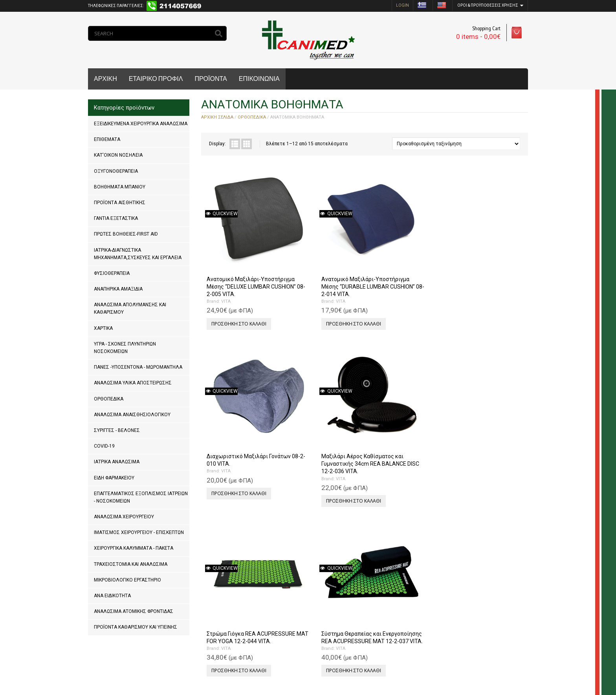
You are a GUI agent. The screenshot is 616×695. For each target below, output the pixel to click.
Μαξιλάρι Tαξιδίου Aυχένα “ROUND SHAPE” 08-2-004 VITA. (402, 558)
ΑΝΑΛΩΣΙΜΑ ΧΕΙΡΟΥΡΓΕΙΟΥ (124, 517)
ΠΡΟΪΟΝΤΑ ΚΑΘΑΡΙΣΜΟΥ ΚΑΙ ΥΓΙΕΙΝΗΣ (136, 627)
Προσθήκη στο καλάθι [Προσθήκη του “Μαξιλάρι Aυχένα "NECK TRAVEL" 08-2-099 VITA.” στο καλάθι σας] (482, 435)
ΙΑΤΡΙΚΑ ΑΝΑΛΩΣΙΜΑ (117, 462)
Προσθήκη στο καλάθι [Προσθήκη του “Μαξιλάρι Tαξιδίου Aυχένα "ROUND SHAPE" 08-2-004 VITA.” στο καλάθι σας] (401, 595)
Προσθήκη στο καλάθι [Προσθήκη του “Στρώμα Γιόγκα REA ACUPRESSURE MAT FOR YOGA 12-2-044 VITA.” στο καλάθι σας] (237, 443)
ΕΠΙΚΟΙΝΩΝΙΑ (259, 79)
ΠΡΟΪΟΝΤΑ (211, 79)
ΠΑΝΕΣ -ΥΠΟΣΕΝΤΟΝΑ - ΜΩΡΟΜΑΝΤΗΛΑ (138, 367)
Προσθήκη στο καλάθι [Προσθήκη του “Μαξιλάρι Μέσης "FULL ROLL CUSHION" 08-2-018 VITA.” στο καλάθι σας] (482, 587)
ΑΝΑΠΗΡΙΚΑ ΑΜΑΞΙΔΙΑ (118, 289)
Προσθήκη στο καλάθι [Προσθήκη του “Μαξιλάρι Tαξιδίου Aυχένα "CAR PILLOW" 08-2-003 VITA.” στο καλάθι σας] (319, 587)
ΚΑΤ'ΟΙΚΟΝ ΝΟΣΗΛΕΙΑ (118, 155)
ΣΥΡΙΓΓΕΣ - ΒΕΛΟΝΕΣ (117, 430)
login (402, 5)
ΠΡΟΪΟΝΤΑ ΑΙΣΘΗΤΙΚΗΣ (120, 203)
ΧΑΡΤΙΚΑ (103, 328)
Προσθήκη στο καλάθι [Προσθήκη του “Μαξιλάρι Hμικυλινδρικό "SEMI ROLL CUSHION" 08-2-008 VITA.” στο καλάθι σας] (237, 595)
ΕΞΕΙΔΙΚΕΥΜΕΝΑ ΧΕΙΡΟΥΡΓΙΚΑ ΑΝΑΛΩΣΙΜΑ (141, 124)
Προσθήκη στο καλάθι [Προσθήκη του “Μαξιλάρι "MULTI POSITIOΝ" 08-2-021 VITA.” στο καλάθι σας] (401, 435)
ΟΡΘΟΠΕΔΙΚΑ (109, 399)
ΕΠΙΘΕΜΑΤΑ (107, 139)
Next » (233, 629)
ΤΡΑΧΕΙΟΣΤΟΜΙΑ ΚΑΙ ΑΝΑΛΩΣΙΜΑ (131, 564)
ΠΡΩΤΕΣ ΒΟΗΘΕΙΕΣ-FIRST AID (126, 234)
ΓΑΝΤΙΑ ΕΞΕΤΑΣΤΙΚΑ (116, 218)
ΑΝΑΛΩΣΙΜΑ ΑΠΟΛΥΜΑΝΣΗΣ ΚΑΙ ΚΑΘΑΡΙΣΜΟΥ (130, 308)
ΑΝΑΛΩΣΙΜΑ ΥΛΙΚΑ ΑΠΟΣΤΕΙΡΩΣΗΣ (133, 383)
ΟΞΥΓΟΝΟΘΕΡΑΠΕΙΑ (116, 171)
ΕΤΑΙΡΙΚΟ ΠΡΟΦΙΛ (156, 79)
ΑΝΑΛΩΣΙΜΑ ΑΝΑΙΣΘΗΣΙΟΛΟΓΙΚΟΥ (132, 415)
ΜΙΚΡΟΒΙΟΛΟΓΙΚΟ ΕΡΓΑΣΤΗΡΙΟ (127, 580)
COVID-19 (104, 446)
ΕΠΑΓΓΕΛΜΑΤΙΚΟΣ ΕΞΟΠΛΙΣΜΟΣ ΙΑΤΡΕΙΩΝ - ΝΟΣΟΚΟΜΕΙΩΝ (141, 497)
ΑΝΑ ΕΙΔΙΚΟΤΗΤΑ (112, 596)
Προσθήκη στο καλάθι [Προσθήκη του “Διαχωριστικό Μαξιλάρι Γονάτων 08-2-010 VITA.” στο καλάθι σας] (401, 283)
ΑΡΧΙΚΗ (105, 79)
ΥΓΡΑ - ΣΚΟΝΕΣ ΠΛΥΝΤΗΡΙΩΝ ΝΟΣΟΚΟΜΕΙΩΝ (125, 348)
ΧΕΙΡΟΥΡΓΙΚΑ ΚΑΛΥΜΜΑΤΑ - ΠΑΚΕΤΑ (134, 548)
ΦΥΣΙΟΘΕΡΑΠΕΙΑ (112, 273)
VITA (224, 276)
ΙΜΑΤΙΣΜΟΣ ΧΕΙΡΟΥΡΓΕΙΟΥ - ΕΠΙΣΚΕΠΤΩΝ (139, 532)
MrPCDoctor (193, 664)
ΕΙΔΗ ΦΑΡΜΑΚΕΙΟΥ (114, 478)
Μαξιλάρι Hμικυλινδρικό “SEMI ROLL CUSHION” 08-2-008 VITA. (240, 558)
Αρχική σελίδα (217, 117)
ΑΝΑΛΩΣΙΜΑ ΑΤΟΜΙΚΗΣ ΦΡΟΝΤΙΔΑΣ (134, 611)
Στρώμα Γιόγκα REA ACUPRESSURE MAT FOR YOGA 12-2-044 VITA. (236, 406)
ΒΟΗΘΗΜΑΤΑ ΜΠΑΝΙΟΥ (120, 187)
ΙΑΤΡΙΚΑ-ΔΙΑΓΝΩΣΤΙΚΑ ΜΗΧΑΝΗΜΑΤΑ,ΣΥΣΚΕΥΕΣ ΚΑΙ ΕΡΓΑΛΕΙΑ (138, 254)
